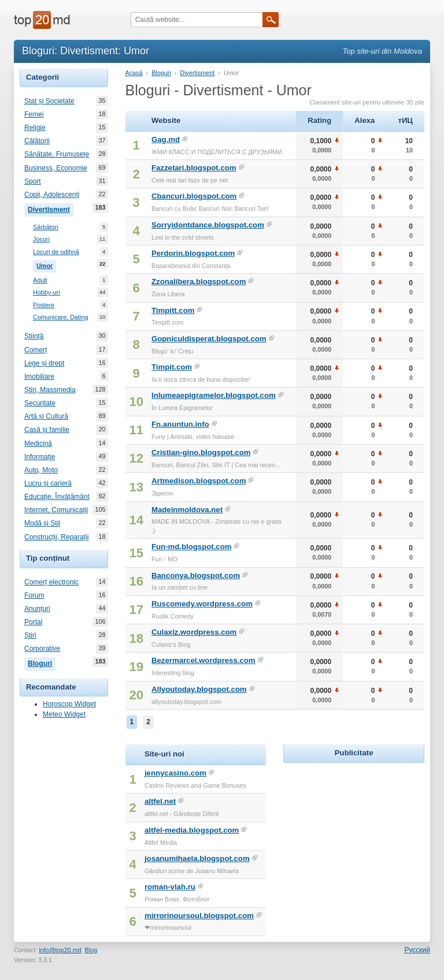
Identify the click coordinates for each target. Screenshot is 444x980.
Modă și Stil (42, 523)
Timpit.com (172, 367)
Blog (91, 950)
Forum (34, 595)
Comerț (36, 350)
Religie (35, 128)
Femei (34, 114)
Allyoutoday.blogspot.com (199, 689)
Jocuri (41, 239)
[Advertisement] (363, 838)
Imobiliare (39, 377)
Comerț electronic (51, 582)
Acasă (134, 73)
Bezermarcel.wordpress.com (203, 660)
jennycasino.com (175, 773)
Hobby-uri (47, 292)
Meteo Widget (64, 714)
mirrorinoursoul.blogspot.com (199, 916)
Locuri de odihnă (56, 252)
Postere (44, 305)
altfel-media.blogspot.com (192, 830)
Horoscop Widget (69, 704)
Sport (33, 181)
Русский (417, 950)
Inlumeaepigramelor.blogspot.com (214, 395)
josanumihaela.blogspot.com (197, 858)
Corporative (42, 649)
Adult (40, 280)
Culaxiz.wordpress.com (194, 632)
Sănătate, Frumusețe (57, 154)
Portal (33, 622)
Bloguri (42, 662)
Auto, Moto (41, 470)
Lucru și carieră (48, 483)
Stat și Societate (49, 101)
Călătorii (37, 141)
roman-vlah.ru (170, 887)
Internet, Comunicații (56, 510)
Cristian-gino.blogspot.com (201, 452)
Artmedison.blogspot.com (199, 481)
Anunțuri (37, 609)
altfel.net (160, 801)
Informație (40, 457)
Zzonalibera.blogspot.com (199, 282)
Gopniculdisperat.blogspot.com (209, 339)
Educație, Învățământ (57, 497)
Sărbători (46, 227)
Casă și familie (47, 430)
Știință (34, 336)
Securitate (40, 403)
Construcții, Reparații (56, 537)
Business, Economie (56, 168)
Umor (46, 264)
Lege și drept (44, 363)
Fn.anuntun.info (180, 424)
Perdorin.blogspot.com (193, 253)
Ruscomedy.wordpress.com (202, 604)
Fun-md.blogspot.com (191, 547)
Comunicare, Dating (60, 317)
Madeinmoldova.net (187, 510)
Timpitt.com (173, 310)
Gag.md (166, 139)
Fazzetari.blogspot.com (194, 168)
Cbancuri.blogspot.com (194, 196)
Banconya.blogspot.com (196, 575)
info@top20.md (60, 950)
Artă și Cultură (46, 416)
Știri (30, 635)
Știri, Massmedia (50, 390)
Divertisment (51, 208)
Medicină (38, 444)
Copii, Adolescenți (52, 195)
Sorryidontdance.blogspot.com (208, 225)
